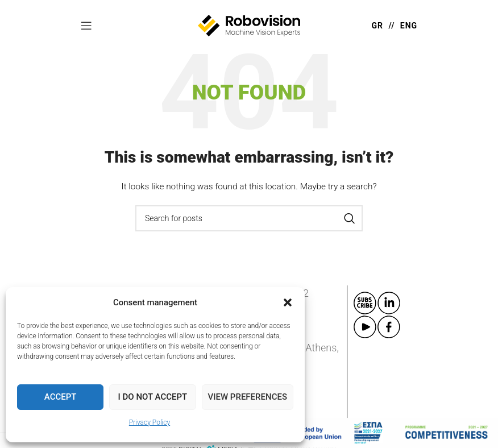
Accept (61, 397)
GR (378, 26)
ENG (409, 26)
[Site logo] (249, 25)
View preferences (248, 397)
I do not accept (153, 397)
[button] (288, 302)
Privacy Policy (150, 422)
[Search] (249, 218)
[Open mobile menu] (86, 26)
